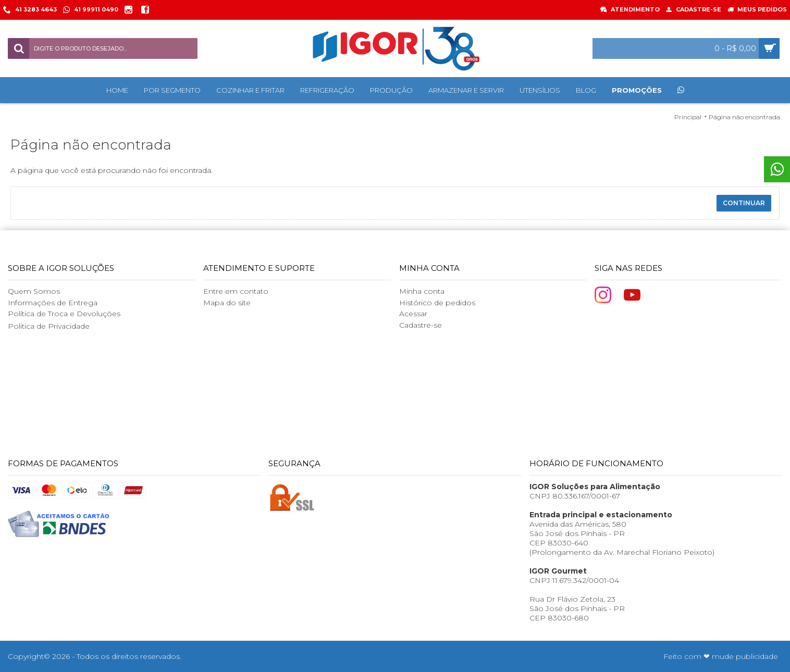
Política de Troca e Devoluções (64, 314)
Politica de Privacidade (49, 326)
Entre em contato (236, 291)
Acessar (413, 314)
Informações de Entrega (53, 303)
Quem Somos (34, 291)
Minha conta (422, 291)
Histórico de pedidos (437, 303)
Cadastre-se (421, 325)
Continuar (744, 203)
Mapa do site (227, 303)
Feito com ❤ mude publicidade (721, 656)
